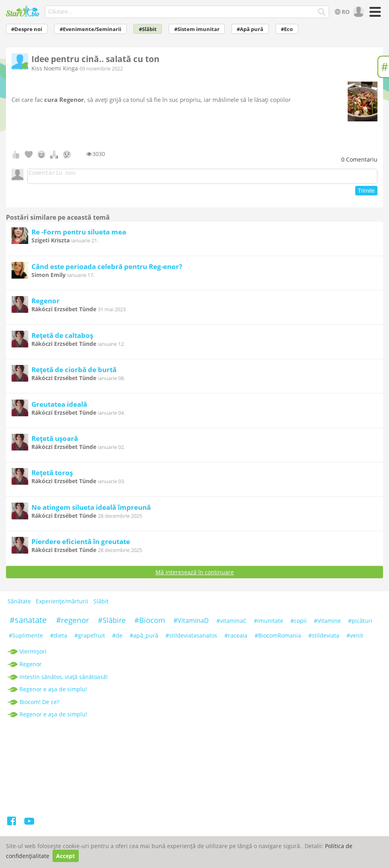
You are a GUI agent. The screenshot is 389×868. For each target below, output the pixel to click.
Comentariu (359, 159)
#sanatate (28, 622)
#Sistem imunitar (197, 29)
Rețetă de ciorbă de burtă (74, 372)
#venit (355, 638)
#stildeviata (324, 638)
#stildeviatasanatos (191, 638)
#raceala (236, 638)
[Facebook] (12, 825)
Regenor (46, 303)
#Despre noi (27, 29)
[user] (358, 12)
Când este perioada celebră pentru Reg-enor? (107, 269)
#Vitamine (327, 623)
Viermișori (33, 654)
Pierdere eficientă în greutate (81, 544)
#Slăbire (112, 622)
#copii (299, 623)
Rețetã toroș (52, 475)
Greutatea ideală (59, 407)
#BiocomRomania (278, 638)
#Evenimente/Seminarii (90, 29)
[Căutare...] (322, 12)
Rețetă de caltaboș (62, 338)
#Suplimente (26, 638)
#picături (360, 623)
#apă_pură (144, 638)
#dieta (59, 638)
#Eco (287, 29)
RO (341, 12)
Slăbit (101, 604)
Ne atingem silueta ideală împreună (91, 510)
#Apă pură (250, 29)
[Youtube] (29, 825)
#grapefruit (90, 638)
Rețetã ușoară (55, 441)
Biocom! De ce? (39, 704)
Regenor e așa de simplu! (53, 691)
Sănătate (19, 604)
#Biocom (150, 622)
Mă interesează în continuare (195, 574)
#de (117, 638)
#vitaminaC (231, 623)
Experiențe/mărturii (62, 604)
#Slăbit (148, 29)
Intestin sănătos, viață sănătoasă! (64, 679)
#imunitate (268, 623)
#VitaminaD (191, 623)
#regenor (73, 622)
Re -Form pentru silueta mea (79, 234)
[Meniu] (374, 15)
